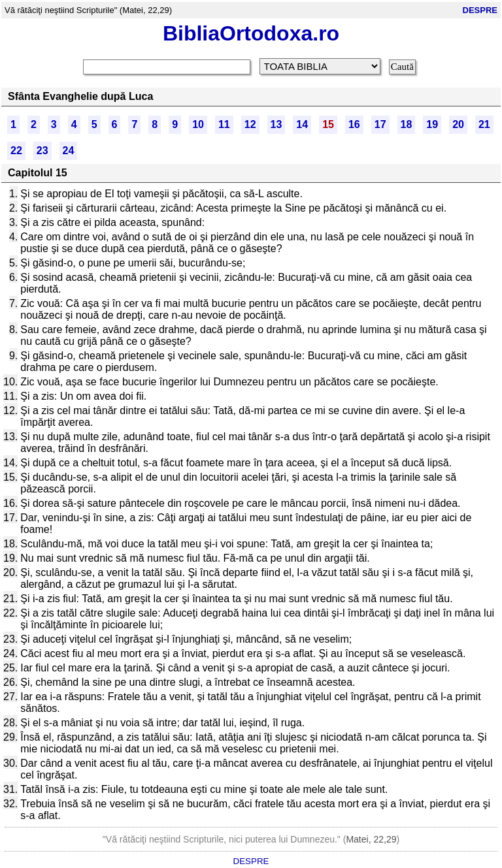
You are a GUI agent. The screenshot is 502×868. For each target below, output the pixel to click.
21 (484, 124)
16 (354, 124)
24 (69, 151)
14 (302, 124)
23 (42, 151)
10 (198, 124)
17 (380, 124)
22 (16, 151)
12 (250, 124)
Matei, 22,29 (371, 839)
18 (407, 124)
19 (432, 124)
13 (276, 124)
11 (224, 124)
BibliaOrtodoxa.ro (251, 33)
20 (458, 124)
